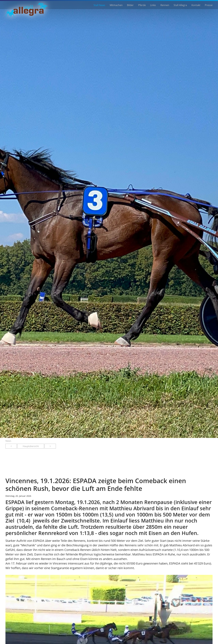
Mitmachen (116, 5)
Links (153, 5)
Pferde (142, 5)
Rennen (165, 5)
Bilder (130, 5)
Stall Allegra (180, 5)
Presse (209, 5)
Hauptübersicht (31, 446)
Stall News (99, 5)
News (8, 441)
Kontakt (196, 5)
